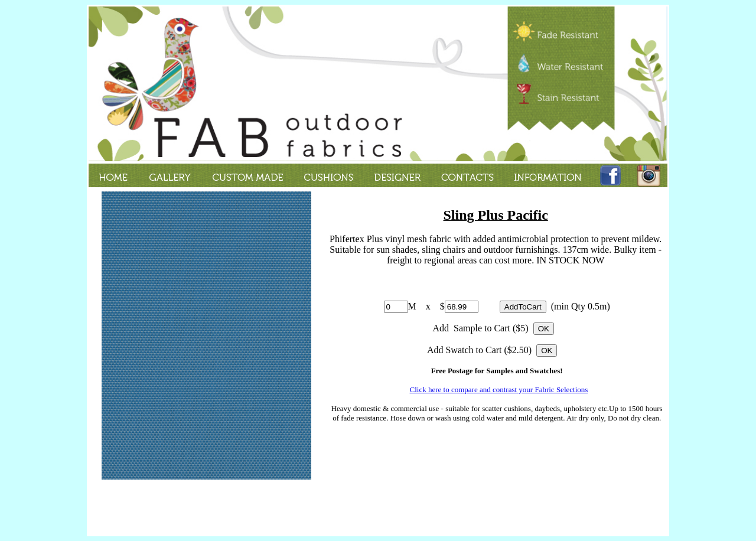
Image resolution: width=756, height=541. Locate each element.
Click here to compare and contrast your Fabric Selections (499, 390)
